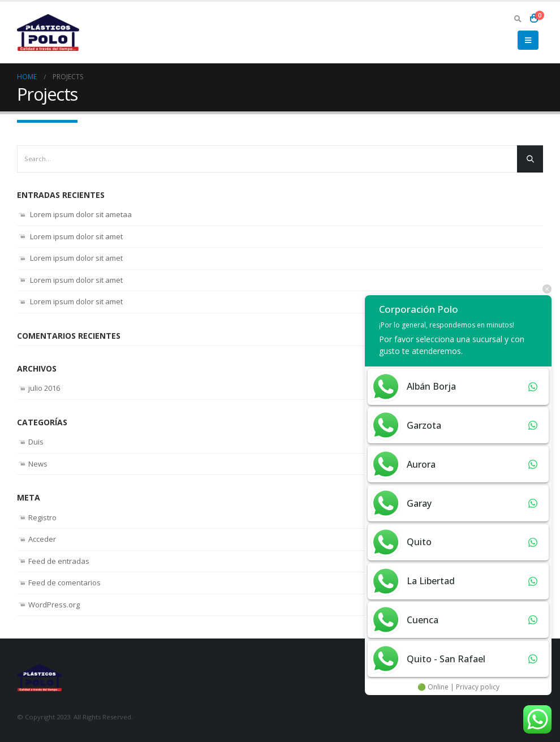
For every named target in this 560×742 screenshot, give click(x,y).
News (38, 464)
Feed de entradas (59, 561)
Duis (36, 442)
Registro (42, 517)
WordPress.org (54, 605)
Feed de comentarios (64, 583)
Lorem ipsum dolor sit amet (76, 236)
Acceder (42, 539)
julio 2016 (44, 388)
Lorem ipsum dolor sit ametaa (81, 214)
